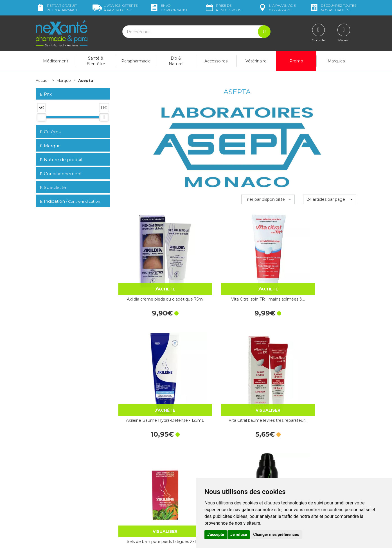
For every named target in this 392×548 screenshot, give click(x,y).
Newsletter (128, 480)
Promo (296, 61)
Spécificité (53, 187)
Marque (65, 80)
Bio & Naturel (176, 61)
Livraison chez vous (300, 438)
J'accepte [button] (216, 535)
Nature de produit (61, 160)
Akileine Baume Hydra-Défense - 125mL (268, 271)
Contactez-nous (215, 457)
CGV (204, 472)
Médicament (56, 61)
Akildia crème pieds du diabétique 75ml (145, 271)
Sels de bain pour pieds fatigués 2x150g (145, 360)
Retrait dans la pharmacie (306, 433)
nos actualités (333, 8)
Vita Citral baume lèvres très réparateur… (330, 271)
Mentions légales (216, 477)
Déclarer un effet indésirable (226, 467)
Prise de (223, 8)
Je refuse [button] (239, 535)
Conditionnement (61, 174)
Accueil (43, 80)
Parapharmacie (136, 61)
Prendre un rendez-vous (222, 462)
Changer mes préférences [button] (276, 535)
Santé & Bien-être (96, 61)
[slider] (41, 117)
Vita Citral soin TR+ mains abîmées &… (206, 271)
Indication (70, 201)
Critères (50, 132)
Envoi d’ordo (169, 8)
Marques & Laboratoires (140, 475)
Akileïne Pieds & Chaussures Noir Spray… (206, 360)
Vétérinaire (256, 61)
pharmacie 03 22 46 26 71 (277, 8)
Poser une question (53, 502)
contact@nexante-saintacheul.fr (65, 493)
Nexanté (128, 540)
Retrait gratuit (57, 8)
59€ (115, 8)
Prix (46, 94)
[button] (268, 199)
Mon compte (48, 507)
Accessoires (216, 61)
